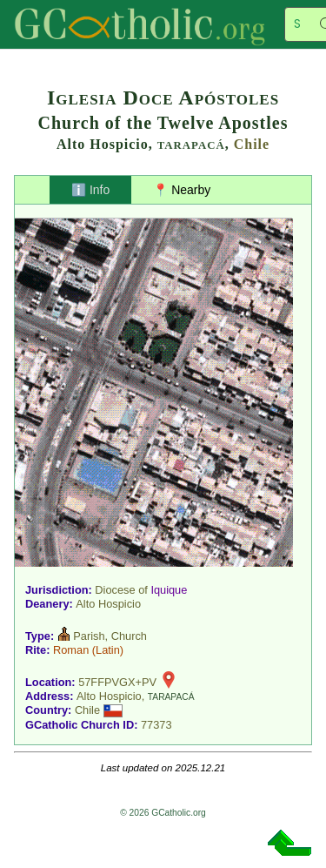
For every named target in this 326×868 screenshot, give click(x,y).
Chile (252, 144)
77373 (156, 725)
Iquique (169, 590)
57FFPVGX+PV (117, 682)
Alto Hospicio (108, 604)
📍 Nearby (182, 190)
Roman (71, 650)
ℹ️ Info (90, 190)
